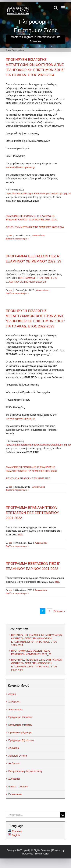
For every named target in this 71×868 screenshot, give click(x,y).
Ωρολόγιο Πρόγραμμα (20, 732)
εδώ (20, 535)
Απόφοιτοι (14, 763)
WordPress (27, 854)
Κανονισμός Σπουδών (20, 725)
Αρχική (12, 694)
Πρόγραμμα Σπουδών (20, 717)
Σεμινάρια (14, 748)
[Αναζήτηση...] (33, 815)
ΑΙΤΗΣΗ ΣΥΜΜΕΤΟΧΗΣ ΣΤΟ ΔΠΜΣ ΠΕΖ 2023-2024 (35, 227)
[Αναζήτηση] (63, 815)
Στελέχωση (14, 702)
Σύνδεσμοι (14, 779)
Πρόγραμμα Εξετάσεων (21, 740)
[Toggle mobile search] (56, 8)
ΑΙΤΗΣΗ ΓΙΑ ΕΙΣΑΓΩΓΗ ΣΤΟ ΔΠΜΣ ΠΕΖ (28, 478)
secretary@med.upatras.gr (20, 167)
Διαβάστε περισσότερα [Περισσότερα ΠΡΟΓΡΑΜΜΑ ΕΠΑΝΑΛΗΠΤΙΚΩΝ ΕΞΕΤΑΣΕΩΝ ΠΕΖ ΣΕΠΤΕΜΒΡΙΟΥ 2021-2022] (16, 546)
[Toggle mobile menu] (63, 8)
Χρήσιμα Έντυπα (18, 756)
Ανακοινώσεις (39, 235)
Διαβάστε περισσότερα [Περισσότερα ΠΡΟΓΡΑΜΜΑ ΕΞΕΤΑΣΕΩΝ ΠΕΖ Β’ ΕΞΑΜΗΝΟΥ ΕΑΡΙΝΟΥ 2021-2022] (16, 593)
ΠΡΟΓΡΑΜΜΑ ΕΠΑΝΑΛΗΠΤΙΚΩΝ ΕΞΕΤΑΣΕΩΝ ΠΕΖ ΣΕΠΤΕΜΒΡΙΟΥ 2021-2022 (32, 513)
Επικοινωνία (15, 794)
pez (10, 235)
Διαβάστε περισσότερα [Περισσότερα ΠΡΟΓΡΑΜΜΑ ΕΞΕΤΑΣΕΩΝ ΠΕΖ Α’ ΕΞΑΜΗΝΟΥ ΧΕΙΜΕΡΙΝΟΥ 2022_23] (16, 293)
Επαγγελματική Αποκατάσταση (25, 771)
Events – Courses (18, 787)
